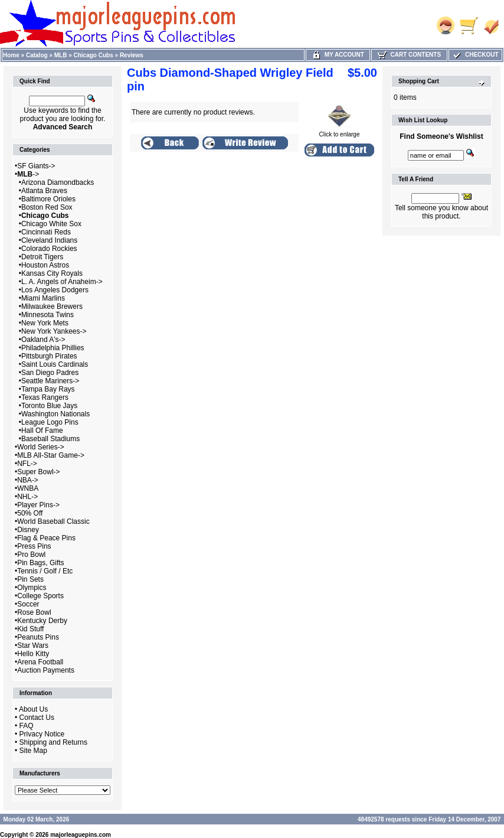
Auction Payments (46, 670)
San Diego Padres (50, 373)
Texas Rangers (45, 397)
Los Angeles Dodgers (55, 290)
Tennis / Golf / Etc (45, 571)
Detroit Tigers (42, 257)
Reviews (132, 55)
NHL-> (27, 497)
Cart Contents (409, 55)
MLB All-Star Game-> (51, 455)
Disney (28, 530)
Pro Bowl (31, 555)
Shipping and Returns (53, 742)
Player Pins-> (38, 505)
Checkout (475, 55)
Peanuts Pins (38, 637)
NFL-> (27, 464)
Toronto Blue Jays (49, 406)
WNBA (28, 488)
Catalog (37, 55)
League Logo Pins (50, 422)
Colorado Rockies (49, 249)
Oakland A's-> (43, 340)
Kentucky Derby (42, 621)
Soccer (28, 604)
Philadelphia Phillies (53, 348)
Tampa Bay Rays (48, 389)
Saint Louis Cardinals (55, 364)
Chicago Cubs (94, 55)
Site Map (33, 751)
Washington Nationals (55, 414)
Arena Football (40, 662)
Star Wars (33, 645)
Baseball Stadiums (50, 439)
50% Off (30, 513)
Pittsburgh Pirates (49, 356)
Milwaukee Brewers (52, 306)
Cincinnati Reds (46, 232)
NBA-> (28, 480)
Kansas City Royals (52, 273)
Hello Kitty (33, 654)
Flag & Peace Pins (46, 538)
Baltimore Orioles (48, 199)
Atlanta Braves (44, 191)
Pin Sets (30, 579)
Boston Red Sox (47, 207)
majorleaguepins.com (81, 835)
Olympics (32, 588)
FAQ (27, 726)
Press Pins (34, 546)
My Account (338, 55)
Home (11, 55)
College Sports (40, 596)
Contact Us (37, 718)
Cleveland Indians (49, 240)
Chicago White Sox (51, 224)
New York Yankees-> (54, 331)
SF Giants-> (36, 166)
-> (28, 174)
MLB (61, 55)
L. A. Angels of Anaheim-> (62, 282)
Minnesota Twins (48, 315)
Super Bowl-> (38, 472)
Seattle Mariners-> (50, 381)
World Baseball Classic (53, 521)
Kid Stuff (30, 629)
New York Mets (45, 323)
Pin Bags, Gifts (40, 563)
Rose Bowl (34, 612)
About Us (33, 709)
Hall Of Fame (42, 431)
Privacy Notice (42, 734)
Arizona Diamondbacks (58, 182)
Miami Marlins (43, 298)
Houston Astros (45, 265)
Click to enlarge (340, 132)
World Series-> (40, 447)
